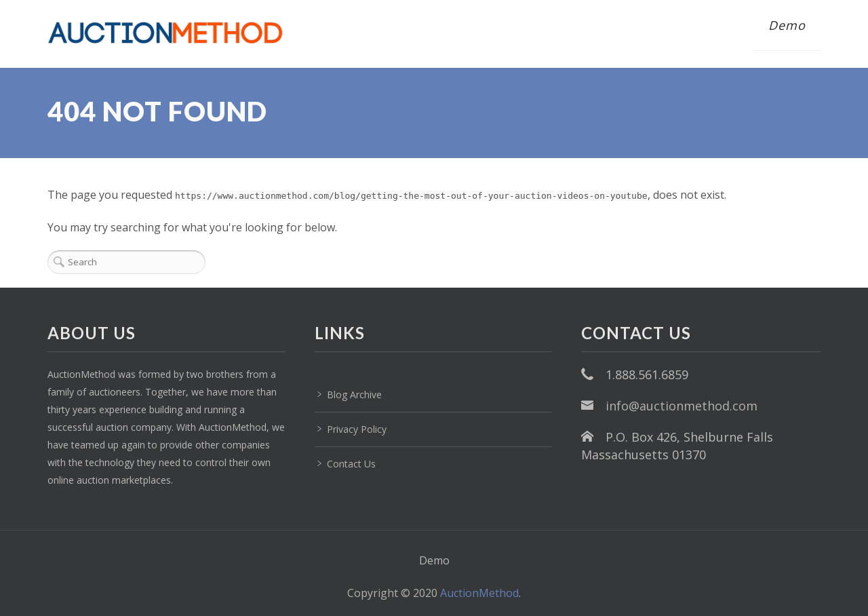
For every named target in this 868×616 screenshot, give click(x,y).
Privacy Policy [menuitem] (357, 429)
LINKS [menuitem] (340, 333)
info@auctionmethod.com (682, 406)
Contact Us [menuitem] (351, 464)
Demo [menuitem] (787, 25)
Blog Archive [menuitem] (354, 394)
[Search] (126, 262)
